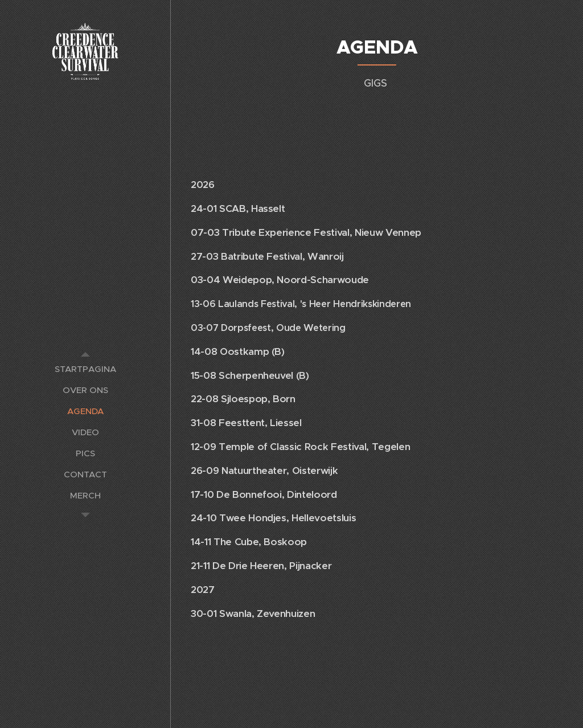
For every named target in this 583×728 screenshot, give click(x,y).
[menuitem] (85, 369)
